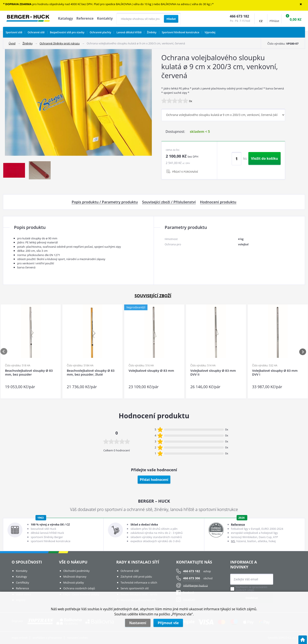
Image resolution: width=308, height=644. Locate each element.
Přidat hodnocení (154, 480)
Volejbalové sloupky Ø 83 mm (151, 371)
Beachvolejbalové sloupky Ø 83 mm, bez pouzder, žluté (91, 372)
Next (303, 352)
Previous (4, 352)
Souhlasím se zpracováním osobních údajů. (251, 589)
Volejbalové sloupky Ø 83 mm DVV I (275, 372)
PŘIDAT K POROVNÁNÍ (185, 172)
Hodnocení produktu (218, 202)
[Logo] (28, 19)
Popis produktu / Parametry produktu (105, 202)
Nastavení (138, 623)
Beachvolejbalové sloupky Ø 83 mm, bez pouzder (29, 372)
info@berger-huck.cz (195, 585)
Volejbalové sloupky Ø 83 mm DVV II (213, 372)
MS (233, 541)
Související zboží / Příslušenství (169, 202)
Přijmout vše (168, 623)
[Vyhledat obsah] (171, 19)
